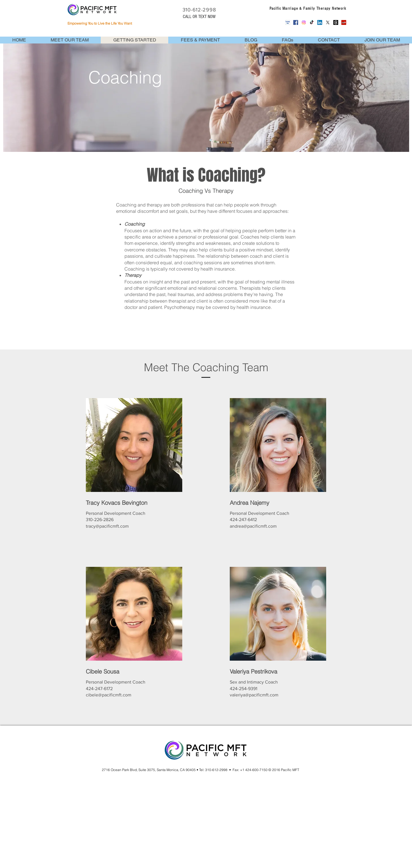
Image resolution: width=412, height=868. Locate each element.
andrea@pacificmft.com (253, 526)
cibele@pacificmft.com (109, 695)
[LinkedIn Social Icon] (320, 22)
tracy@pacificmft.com (107, 526)
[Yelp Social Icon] (344, 22)
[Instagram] (304, 22)
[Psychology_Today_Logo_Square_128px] (288, 22)
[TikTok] (312, 22)
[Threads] (336, 22)
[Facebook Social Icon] (296, 22)
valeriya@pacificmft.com (254, 695)
